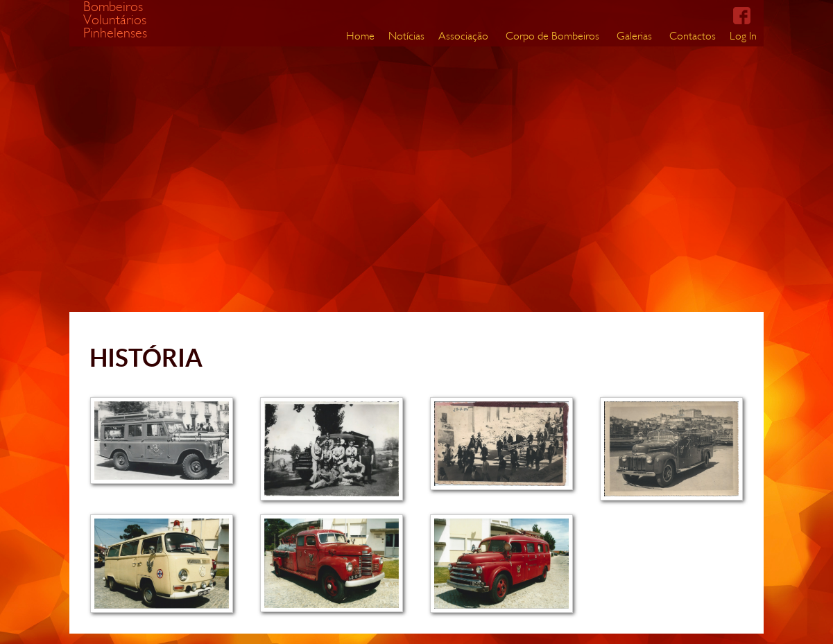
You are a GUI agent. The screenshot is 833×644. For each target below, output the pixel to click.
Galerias (634, 36)
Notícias (406, 36)
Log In (743, 36)
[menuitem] (360, 36)
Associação (463, 36)
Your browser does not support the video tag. (381, 156)
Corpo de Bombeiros (552, 36)
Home (360, 36)
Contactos (693, 36)
